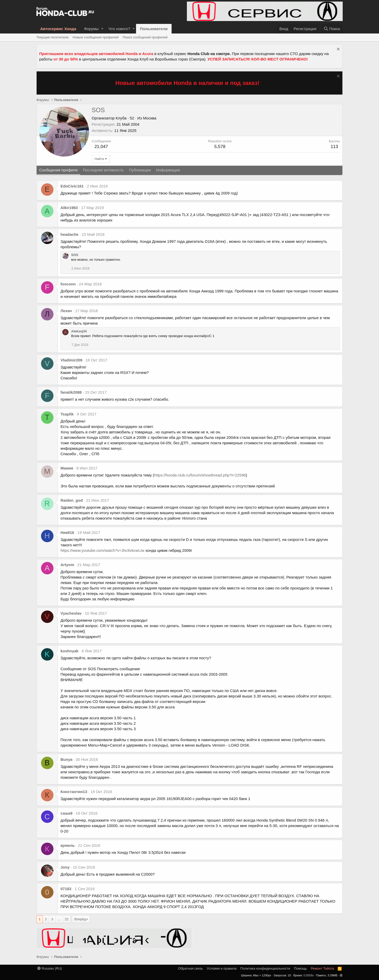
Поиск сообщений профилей (145, 37)
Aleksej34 (79, 331)
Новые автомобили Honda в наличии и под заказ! (187, 83)
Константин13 (74, 792)
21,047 (101, 147)
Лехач (66, 311)
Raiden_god (72, 500)
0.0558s (309, 975)
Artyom (67, 565)
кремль (68, 845)
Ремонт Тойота (322, 968)
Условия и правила (222, 968)
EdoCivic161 (72, 186)
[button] (102, 29)
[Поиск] (332, 29)
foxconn (68, 284)
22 (67, 919)
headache (69, 234)
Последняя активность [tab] (103, 170)
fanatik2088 (71, 392)
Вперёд (80, 919)
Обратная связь (191, 968)
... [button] (59, 919)
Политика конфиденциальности (265, 968)
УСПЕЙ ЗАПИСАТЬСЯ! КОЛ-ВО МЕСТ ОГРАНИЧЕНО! (258, 59)
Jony (65, 867)
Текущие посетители (52, 37)
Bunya (66, 759)
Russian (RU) (50, 968)
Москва (150, 118)
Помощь (300, 968)
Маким (67, 468)
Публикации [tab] (140, 170)
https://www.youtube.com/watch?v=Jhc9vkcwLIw (102, 550)
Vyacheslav (71, 613)
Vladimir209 (71, 360)
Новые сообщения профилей (96, 37)
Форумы (91, 29)
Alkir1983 (69, 208)
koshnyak (69, 651)
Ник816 (67, 532)
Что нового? (119, 29)
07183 (66, 889)
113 (334, 147)
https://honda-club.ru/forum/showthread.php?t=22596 (200, 475)
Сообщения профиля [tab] (58, 170)
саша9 (66, 813)
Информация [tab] (168, 170)
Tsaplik (67, 414)
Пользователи (154, 29)
